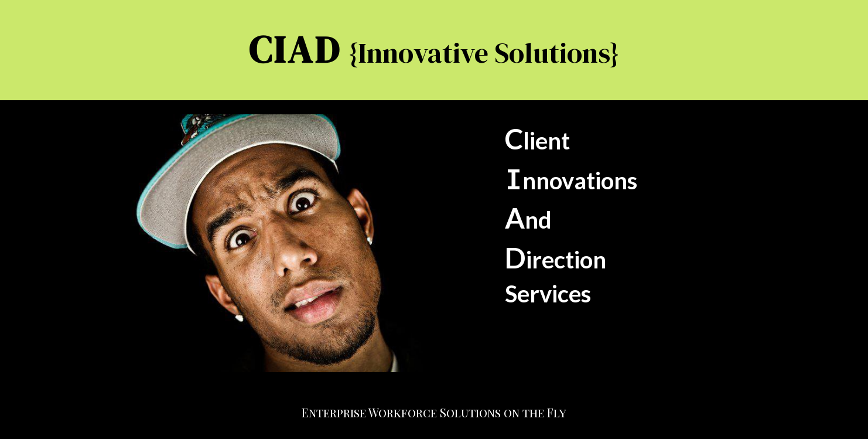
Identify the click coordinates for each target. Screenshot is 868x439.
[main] (434, 50)
